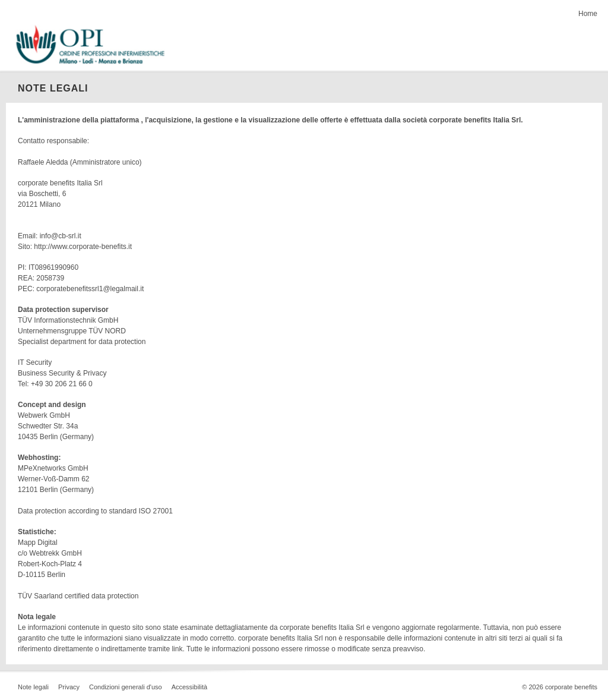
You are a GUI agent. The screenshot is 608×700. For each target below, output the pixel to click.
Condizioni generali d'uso (126, 687)
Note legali (33, 687)
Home (588, 14)
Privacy (69, 687)
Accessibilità (190, 687)
